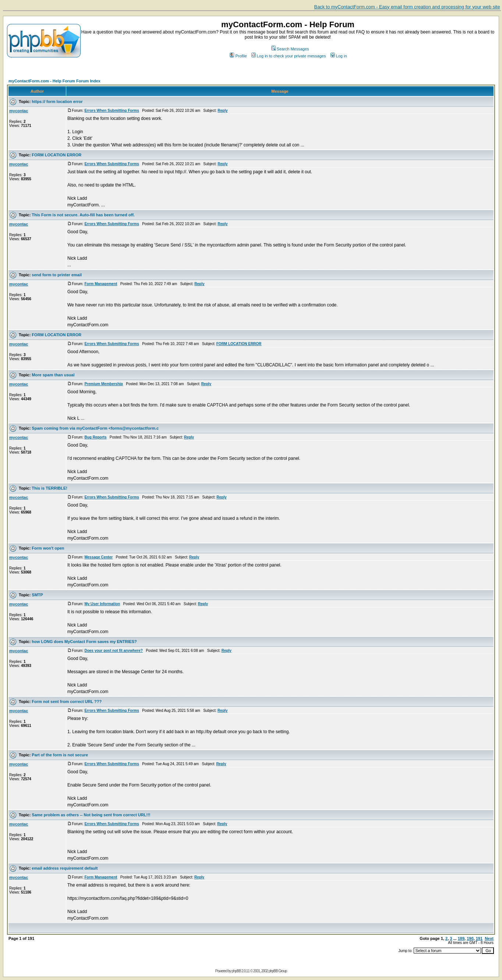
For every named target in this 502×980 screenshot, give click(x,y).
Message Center (98, 557)
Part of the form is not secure (60, 755)
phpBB (236, 971)
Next (489, 938)
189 (461, 938)
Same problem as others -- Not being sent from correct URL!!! (91, 815)
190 (470, 938)
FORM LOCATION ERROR (56, 155)
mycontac (19, 111)
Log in (339, 56)
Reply (222, 111)
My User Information (102, 604)
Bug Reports (95, 437)
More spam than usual (53, 375)
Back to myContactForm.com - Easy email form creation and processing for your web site (407, 7)
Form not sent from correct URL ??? (67, 702)
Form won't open (48, 548)
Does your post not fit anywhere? (113, 651)
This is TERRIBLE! (50, 488)
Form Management (101, 284)
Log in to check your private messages (289, 56)
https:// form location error (57, 102)
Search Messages (290, 49)
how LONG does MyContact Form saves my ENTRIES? (84, 642)
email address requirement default (65, 868)
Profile (238, 56)
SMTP (37, 595)
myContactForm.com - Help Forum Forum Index (54, 81)
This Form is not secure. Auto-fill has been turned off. (83, 215)
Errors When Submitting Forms (112, 111)
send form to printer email (57, 275)
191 (479, 938)
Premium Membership (103, 384)
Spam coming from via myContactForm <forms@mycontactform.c (95, 428)
